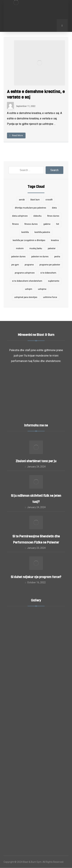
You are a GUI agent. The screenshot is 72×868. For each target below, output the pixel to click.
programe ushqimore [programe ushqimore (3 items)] (25, 273)
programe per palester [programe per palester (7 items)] (50, 265)
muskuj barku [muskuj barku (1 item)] (36, 248)
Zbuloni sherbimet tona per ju (36, 461)
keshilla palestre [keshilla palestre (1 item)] (42, 232)
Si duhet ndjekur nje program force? (36, 577)
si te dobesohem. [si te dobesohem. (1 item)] (49, 273)
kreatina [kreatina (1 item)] (55, 240)
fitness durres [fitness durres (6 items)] (31, 224)
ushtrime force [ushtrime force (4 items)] (50, 297)
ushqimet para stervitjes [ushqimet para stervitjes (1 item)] (26, 297)
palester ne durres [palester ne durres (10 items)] (40, 257)
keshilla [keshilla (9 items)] (25, 232)
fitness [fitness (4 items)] (15, 224)
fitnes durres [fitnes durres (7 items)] (53, 216)
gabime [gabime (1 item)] (47, 224)
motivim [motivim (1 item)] (20, 248)
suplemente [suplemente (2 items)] (54, 281)
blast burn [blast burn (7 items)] (35, 200)
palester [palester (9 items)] (52, 248)
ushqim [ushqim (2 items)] (29, 289)
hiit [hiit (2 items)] (58, 224)
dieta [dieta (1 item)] (54, 208)
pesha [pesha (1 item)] (57, 257)
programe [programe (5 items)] (29, 265)
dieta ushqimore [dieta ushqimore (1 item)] (20, 216)
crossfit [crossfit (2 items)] (49, 200)
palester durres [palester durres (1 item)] (18, 257)
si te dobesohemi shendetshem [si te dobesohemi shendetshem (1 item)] (27, 281)
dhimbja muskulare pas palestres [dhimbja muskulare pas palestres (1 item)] (30, 208)
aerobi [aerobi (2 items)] (22, 200)
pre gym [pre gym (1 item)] (15, 265)
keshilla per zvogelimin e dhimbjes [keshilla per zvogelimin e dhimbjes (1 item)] (29, 240)
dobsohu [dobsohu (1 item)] (37, 216)
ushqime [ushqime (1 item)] (42, 289)
